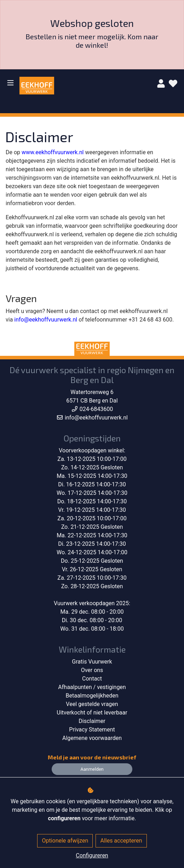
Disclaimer (92, 721)
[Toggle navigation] (10, 83)
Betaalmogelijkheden (92, 696)
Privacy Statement (92, 730)
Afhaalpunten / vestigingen (92, 687)
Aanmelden (92, 769)
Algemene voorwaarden (92, 738)
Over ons (92, 670)
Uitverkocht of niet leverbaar (92, 713)
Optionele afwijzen (65, 841)
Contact (92, 679)
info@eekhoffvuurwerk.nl (46, 320)
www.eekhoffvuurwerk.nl (53, 152)
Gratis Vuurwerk (92, 662)
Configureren (92, 855)
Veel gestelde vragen (92, 704)
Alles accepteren (121, 841)
